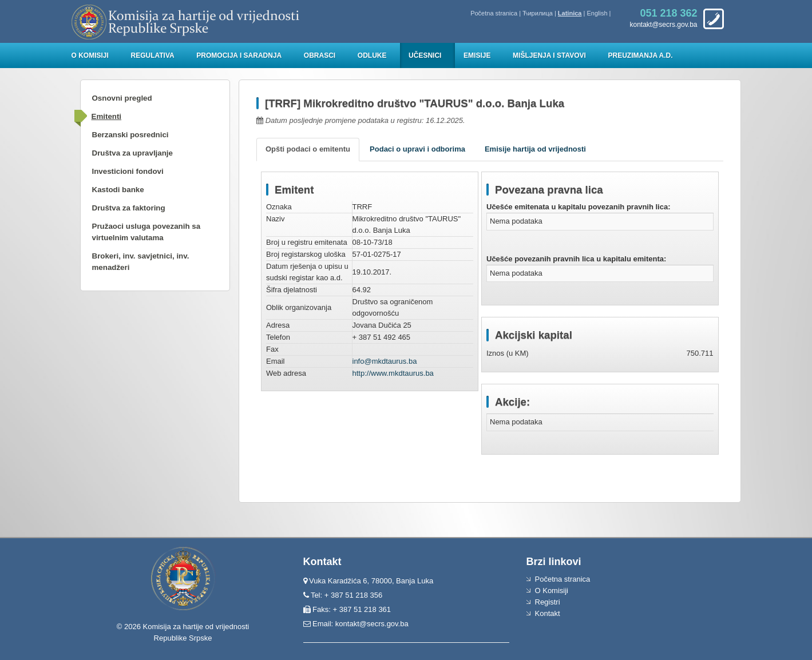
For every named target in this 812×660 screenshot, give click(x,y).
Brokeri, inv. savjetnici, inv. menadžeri (141, 262)
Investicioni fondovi (128, 171)
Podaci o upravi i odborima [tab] (417, 149)
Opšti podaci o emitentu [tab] (308, 149)
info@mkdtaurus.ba (385, 361)
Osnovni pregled (122, 98)
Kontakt (548, 613)
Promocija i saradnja (239, 55)
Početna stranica (494, 13)
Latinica (570, 13)
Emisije (477, 55)
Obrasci (320, 55)
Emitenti (107, 116)
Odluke (372, 55)
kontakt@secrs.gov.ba (372, 624)
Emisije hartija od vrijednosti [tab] (535, 149)
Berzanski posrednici (130, 135)
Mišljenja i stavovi (549, 55)
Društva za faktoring (129, 208)
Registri (548, 602)
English (597, 13)
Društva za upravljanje (132, 153)
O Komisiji (90, 55)
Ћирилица (538, 13)
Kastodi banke (118, 190)
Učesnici (425, 55)
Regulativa (152, 55)
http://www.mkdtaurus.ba (393, 373)
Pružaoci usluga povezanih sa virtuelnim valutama (146, 232)
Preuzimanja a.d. (641, 55)
